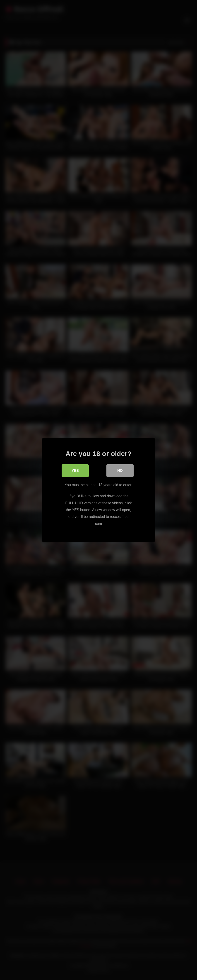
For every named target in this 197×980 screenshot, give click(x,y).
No (120, 471)
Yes (75, 471)
